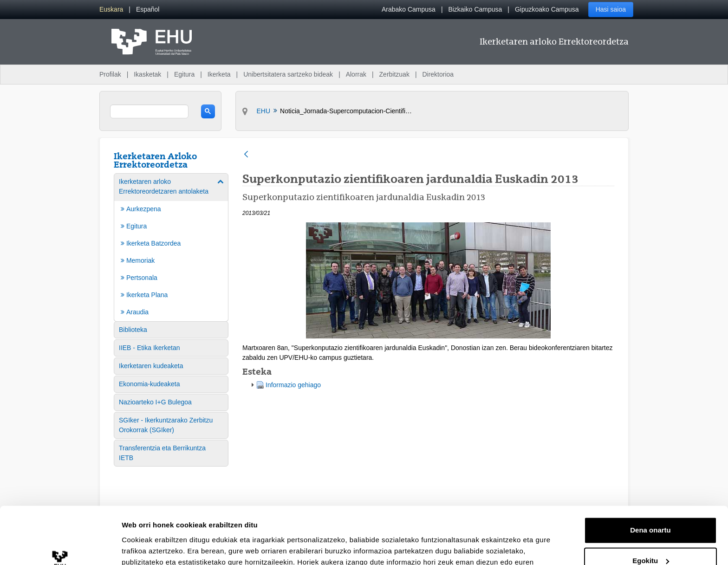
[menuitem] (111, 10)
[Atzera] (246, 155)
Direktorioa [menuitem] (438, 74)
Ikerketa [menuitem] (219, 74)
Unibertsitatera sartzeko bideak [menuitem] (288, 74)
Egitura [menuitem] (184, 74)
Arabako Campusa (409, 9)
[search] (149, 111)
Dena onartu (650, 478)
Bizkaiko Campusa (475, 9)
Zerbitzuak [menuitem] (394, 74)
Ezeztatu (651, 539)
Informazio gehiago (293, 385)
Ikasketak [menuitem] (147, 74)
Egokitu (651, 509)
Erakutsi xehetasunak (158, 547)
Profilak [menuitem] (110, 74)
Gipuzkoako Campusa (547, 9)
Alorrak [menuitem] (356, 74)
